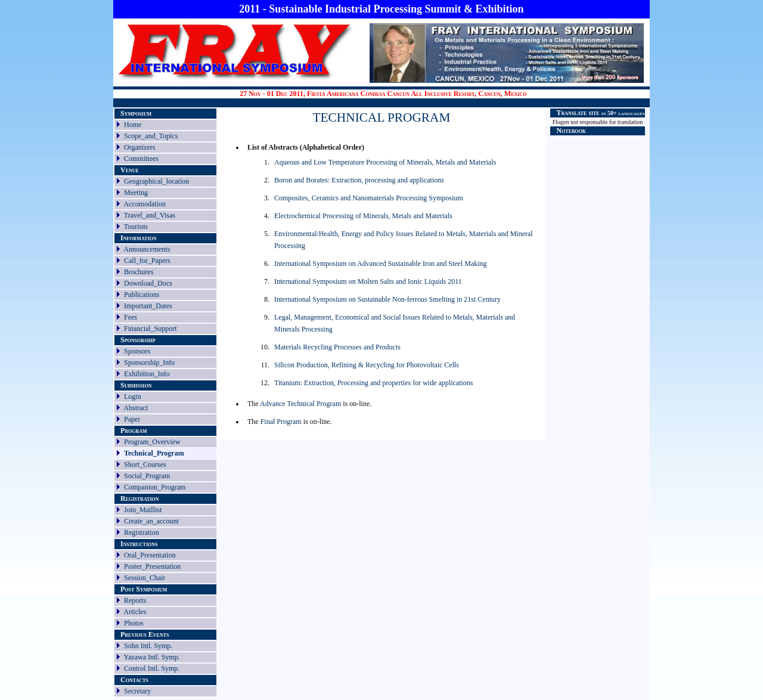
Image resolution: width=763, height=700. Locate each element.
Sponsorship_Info (149, 363)
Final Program (282, 422)
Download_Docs (148, 283)
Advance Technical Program (300, 404)
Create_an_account (151, 521)
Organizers (139, 147)
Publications (142, 295)
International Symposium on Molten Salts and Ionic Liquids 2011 (368, 281)
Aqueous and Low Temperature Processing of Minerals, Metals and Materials (385, 162)
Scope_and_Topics (151, 136)
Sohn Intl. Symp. (148, 646)
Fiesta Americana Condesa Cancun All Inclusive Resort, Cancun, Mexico (417, 94)
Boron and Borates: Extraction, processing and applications (359, 180)
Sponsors (137, 351)
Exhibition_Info (147, 374)
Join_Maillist (143, 510)
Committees (141, 159)
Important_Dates (148, 306)
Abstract (136, 408)
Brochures (139, 272)
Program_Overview (152, 442)
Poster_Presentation (152, 566)
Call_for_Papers (147, 261)
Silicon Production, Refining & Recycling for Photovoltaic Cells (367, 365)
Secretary (137, 691)
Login (133, 397)
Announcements (147, 249)
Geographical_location (156, 181)
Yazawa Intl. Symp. (152, 657)
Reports (135, 600)
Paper (132, 419)
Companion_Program (155, 487)
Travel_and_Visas (150, 215)
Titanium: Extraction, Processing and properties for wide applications (374, 383)
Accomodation (145, 204)
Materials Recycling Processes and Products (337, 347)
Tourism (136, 227)
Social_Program (147, 476)
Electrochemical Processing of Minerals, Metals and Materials (363, 216)
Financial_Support (151, 329)
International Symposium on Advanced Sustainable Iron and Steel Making (381, 264)
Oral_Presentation (150, 555)
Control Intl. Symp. (152, 668)
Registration (142, 532)
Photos (134, 623)
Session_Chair (145, 578)
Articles (135, 612)
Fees (131, 317)
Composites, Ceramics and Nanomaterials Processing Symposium (369, 198)
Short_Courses (145, 464)
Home (133, 125)
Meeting (136, 193)
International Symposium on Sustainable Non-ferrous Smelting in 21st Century (387, 299)
